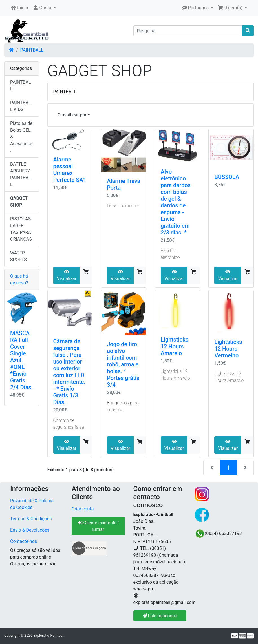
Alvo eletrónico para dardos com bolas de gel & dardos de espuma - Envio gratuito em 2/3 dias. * (176, 202)
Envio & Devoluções (30, 530)
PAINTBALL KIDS (21, 106)
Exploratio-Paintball (49, 635)
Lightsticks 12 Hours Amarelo (175, 346)
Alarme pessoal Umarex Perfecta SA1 (70, 170)
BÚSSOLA (227, 177)
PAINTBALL (32, 50)
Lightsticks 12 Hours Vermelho (228, 349)
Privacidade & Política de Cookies (32, 504)
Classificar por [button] (72, 115)
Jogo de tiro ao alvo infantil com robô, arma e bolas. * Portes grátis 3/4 (123, 364)
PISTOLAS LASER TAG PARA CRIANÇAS (21, 229)
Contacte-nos (24, 541)
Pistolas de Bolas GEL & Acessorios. (21, 137)
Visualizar (67, 275)
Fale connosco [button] (160, 616)
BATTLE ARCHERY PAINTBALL (21, 174)
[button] (44, 8)
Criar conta (83, 509)
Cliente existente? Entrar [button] (98, 526)
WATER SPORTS (18, 256)
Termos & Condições (31, 519)
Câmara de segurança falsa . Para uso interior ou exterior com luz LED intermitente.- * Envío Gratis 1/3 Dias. (70, 372)
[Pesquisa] (188, 31)
